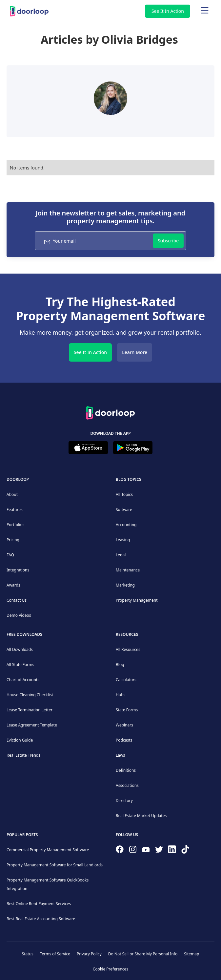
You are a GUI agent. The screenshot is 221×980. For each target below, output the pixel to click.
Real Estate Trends (23, 755)
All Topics (124, 494)
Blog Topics (129, 479)
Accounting (126, 525)
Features (15, 510)
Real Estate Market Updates (141, 816)
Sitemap (191, 954)
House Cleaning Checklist (30, 695)
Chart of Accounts (23, 680)
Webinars (124, 725)
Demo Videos (19, 615)
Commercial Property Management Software (48, 850)
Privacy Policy (89, 954)
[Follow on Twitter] (159, 851)
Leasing (123, 540)
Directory (124, 801)
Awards (13, 585)
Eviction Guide (20, 740)
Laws (120, 755)
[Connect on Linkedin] (172, 851)
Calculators (126, 680)
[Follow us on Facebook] (120, 851)
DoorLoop (18, 479)
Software (124, 510)
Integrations (18, 570)
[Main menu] (205, 11)
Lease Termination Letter (30, 710)
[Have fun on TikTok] (185, 851)
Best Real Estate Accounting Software (41, 919)
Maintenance (128, 570)
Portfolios (15, 525)
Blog (120, 665)
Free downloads (24, 634)
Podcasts (124, 740)
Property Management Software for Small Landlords (55, 865)
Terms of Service (55, 954)
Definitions (126, 770)
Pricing (13, 540)
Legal (121, 555)
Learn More (135, 352)
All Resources (128, 649)
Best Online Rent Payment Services (39, 904)
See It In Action (168, 11)
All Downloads (20, 649)
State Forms (127, 710)
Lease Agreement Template (32, 725)
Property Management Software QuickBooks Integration (48, 884)
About (12, 494)
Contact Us (17, 600)
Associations (127, 785)
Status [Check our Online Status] (28, 954)
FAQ (10, 555)
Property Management (137, 600)
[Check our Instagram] (133, 851)
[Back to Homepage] (110, 412)
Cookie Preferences (110, 969)
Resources (127, 634)
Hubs (121, 695)
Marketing (125, 585)
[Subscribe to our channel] (146, 851)
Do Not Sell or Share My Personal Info (143, 954)
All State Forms (20, 665)
